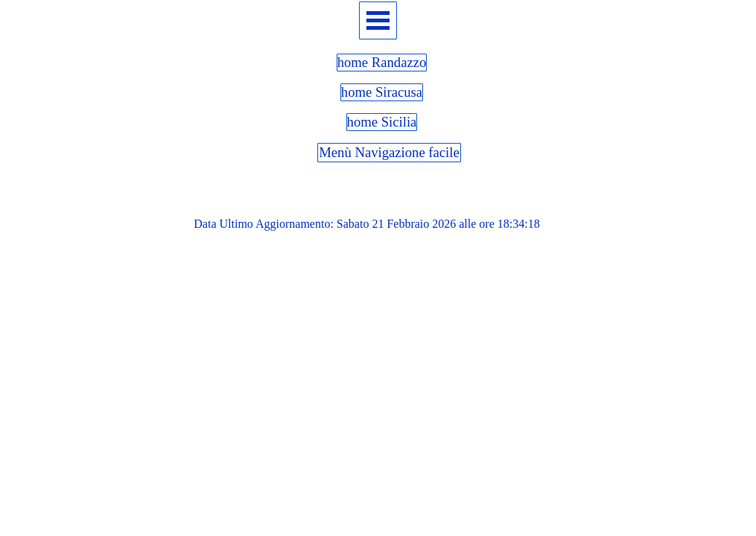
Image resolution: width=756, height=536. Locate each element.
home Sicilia (382, 122)
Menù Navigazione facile (389, 152)
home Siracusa (382, 92)
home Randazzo (382, 62)
